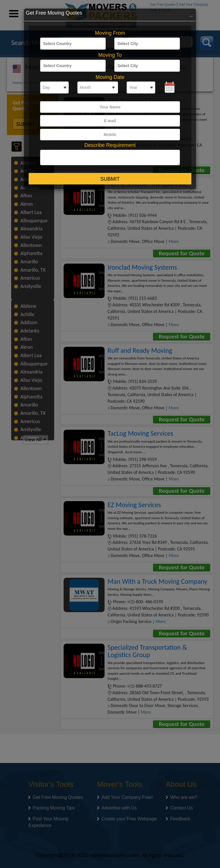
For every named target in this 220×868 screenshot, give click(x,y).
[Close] (191, 15)
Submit (110, 179)
